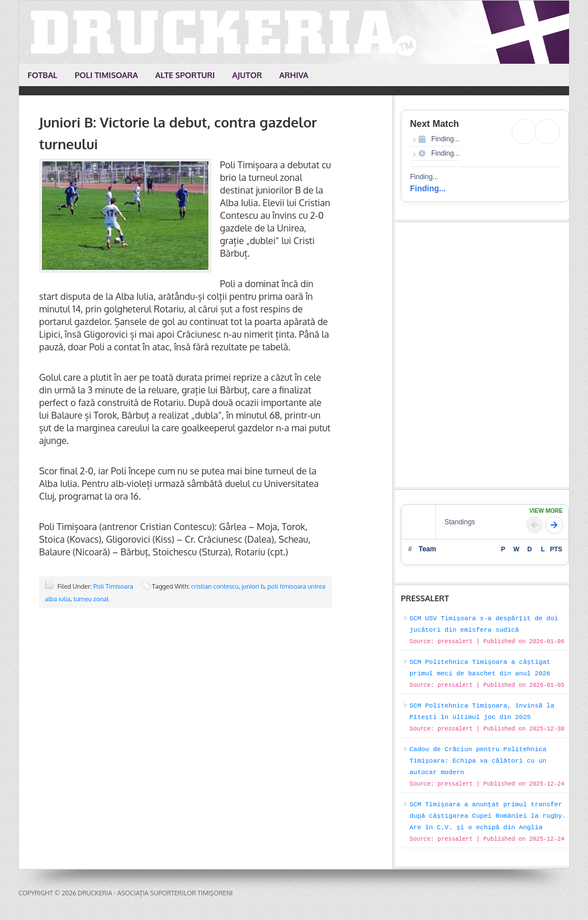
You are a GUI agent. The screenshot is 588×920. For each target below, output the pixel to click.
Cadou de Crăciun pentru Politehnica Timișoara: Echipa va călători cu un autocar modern (478, 761)
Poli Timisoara (113, 586)
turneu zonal (91, 599)
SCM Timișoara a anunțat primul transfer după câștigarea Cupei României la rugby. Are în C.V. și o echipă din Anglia (488, 816)
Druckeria (295, 32)
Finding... (428, 188)
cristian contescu (215, 586)
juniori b (253, 586)
